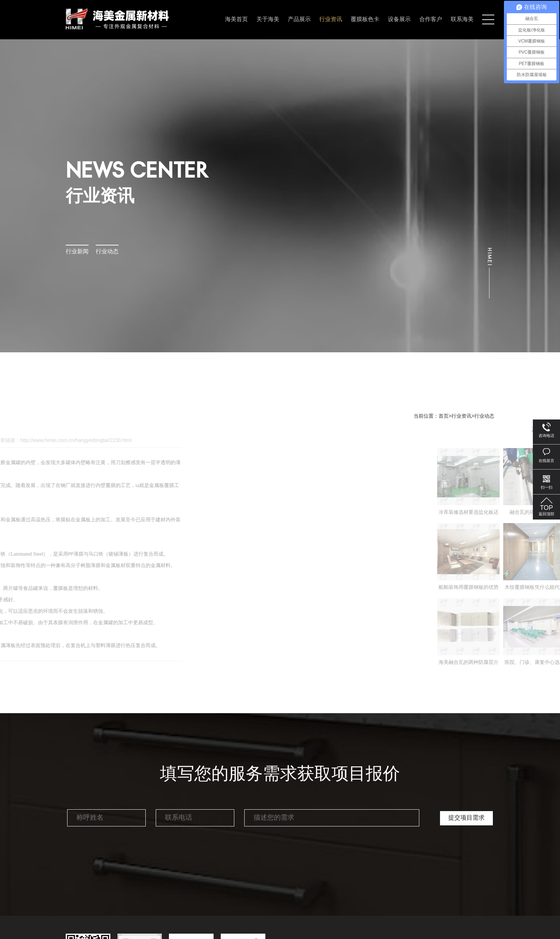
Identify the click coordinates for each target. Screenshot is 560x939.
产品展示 (299, 19)
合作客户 (431, 19)
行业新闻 (77, 252)
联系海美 (462, 19)
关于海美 (268, 19)
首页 (444, 416)
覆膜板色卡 (365, 19)
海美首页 (236, 19)
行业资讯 (331, 19)
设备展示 (399, 19)
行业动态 (107, 252)
